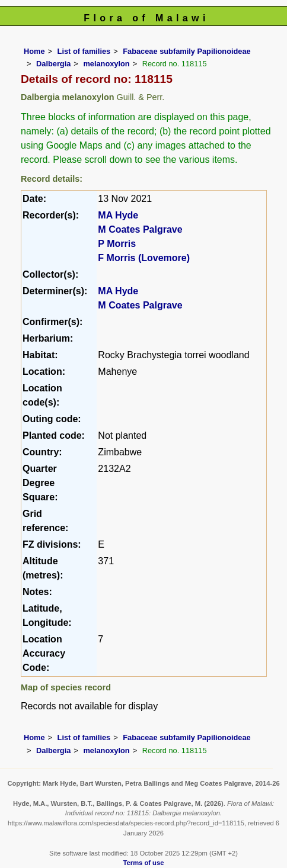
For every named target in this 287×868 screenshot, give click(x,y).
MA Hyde (118, 215)
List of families (84, 51)
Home (34, 51)
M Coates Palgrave (140, 229)
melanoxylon (106, 64)
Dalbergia (53, 64)
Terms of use (144, 863)
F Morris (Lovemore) (144, 258)
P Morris (117, 244)
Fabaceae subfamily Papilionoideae (187, 51)
